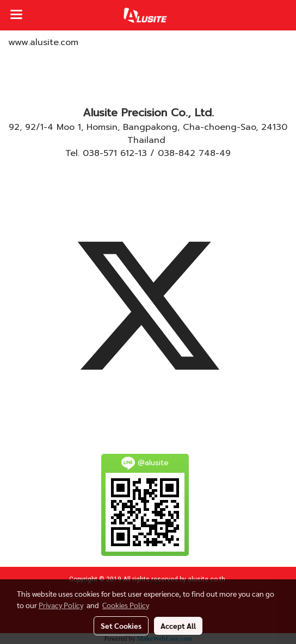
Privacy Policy (61, 605)
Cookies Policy (126, 605)
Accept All (178, 626)
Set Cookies (121, 626)
